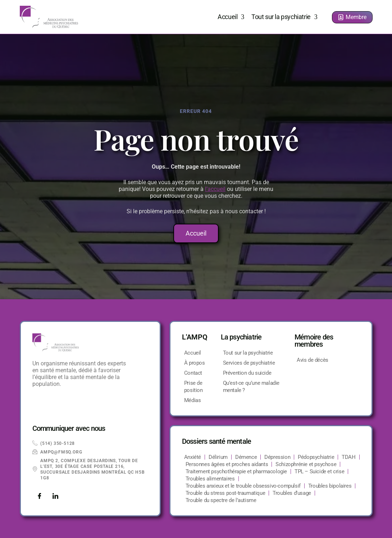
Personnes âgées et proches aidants (227, 464)
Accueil (231, 17)
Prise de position (193, 387)
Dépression (277, 457)
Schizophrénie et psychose (306, 464)
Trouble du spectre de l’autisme (221, 500)
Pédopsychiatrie (316, 457)
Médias (193, 400)
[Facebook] (40, 497)
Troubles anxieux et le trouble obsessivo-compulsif (243, 486)
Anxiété (193, 457)
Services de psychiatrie (249, 363)
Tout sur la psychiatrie (284, 17)
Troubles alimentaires (210, 479)
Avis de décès (313, 360)
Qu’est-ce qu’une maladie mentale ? (251, 387)
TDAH (348, 457)
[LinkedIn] (55, 497)
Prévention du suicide (247, 373)
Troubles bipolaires (330, 486)
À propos (195, 363)
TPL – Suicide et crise (319, 471)
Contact (193, 373)
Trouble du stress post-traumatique (225, 493)
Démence (246, 457)
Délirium (218, 457)
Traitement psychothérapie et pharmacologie (236, 471)
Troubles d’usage (292, 493)
